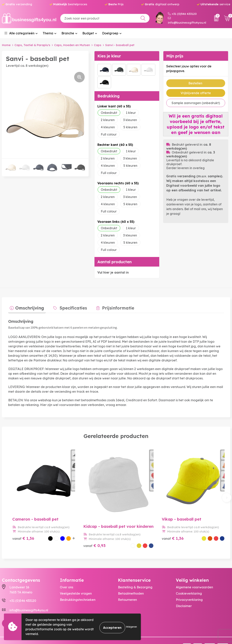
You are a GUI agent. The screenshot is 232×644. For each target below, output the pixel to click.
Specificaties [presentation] (68, 306)
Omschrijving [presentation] (28, 306)
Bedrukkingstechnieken (78, 587)
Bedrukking (108, 96)
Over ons (67, 575)
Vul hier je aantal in (113, 272)
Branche (68, 33)
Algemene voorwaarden (194, 575)
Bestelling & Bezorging (135, 575)
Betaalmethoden (131, 581)
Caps (98, 45)
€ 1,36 (19, 531)
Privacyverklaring (189, 587)
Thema (48, 33)
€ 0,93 (77, 528)
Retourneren (127, 587)
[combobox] (105, 18)
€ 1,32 (185, 528)
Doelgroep (110, 33)
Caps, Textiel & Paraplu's (32, 45)
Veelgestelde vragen (76, 581)
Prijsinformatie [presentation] (110, 306)
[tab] (25, 307)
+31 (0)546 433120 (182, 14)
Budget (88, 33)
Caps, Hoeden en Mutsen (72, 45)
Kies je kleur (109, 56)
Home (6, 45)
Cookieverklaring (189, 581)
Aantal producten (115, 262)
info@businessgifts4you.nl (187, 21)
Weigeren (131, 627)
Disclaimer (184, 593)
